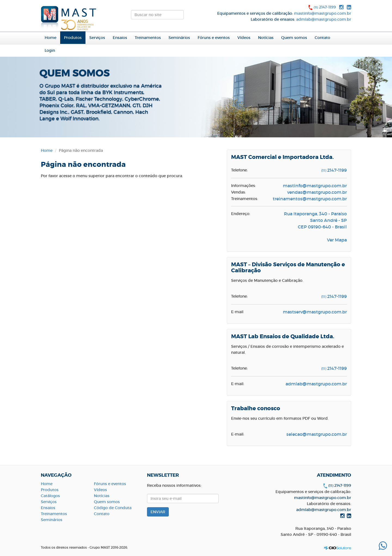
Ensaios (120, 38)
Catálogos (50, 496)
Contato (322, 38)
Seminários (179, 38)
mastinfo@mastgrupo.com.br (323, 13)
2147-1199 (325, 7)
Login (50, 50)
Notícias (266, 38)
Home (50, 38)
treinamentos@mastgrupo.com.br (310, 199)
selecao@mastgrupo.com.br (317, 434)
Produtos (50, 490)
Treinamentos (148, 38)
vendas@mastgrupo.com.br (317, 192)
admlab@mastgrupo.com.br (324, 19)
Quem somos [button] (294, 38)
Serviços (97, 38)
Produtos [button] (73, 38)
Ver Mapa (337, 240)
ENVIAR (188, 16)
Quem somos (107, 502)
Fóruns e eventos (214, 38)
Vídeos (244, 38)
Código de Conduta (113, 508)
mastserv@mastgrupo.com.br (315, 312)
